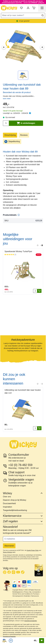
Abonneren (9, 546)
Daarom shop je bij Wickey (15, 500)
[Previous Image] (4, 47)
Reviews (24, 135)
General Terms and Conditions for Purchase (26, 594)
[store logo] (9, 8)
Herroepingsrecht (18, 596)
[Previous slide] (38, 245)
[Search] (43, 15)
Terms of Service (7, 552)
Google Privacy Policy (33, 550)
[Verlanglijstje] (11, 641)
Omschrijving (10, 135)
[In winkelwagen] (39, 291)
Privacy (26, 592)
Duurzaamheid (9, 503)
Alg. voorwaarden (35, 592)
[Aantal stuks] (35, 291)
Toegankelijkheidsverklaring (15, 510)
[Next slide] (42, 245)
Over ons (7, 497)
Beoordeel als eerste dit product (17, 92)
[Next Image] (42, 47)
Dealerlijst (27, 596)
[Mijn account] (28, 8)
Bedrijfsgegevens (18, 592)
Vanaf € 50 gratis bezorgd (13, 111)
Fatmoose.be (35, 596)
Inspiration (7, 507)
